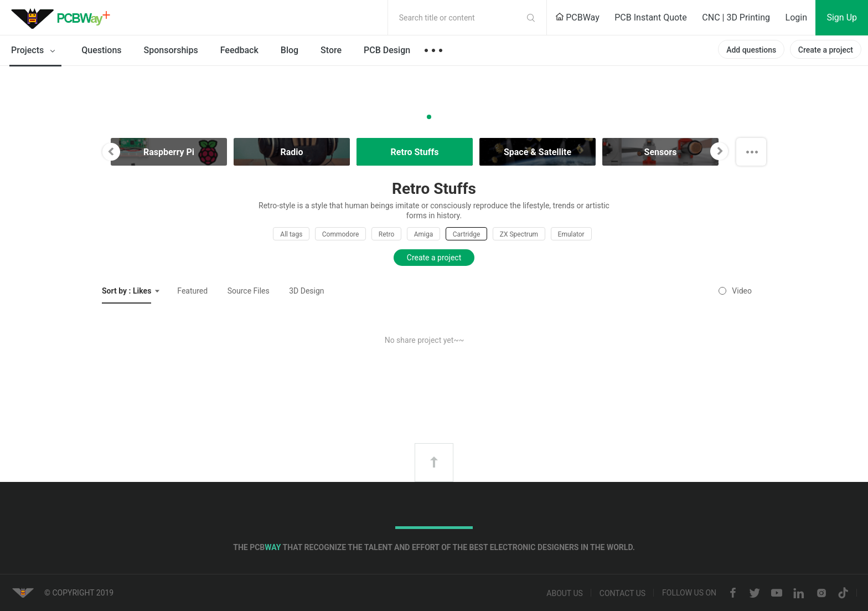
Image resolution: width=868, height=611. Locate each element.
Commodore (340, 234)
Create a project (826, 50)
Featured (192, 291)
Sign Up (842, 17)
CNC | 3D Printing (736, 17)
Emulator (571, 234)
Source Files (249, 291)
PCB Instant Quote (651, 17)
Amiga (424, 234)
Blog (290, 50)
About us (565, 593)
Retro (386, 234)
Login (796, 17)
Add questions (751, 50)
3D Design (306, 291)
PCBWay (577, 17)
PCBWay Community (64, 18)
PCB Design (387, 50)
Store (331, 50)
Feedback (239, 50)
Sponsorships (171, 50)
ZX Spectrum (519, 234)
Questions (101, 50)
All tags (291, 234)
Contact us (622, 593)
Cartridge (466, 234)
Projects (35, 51)
